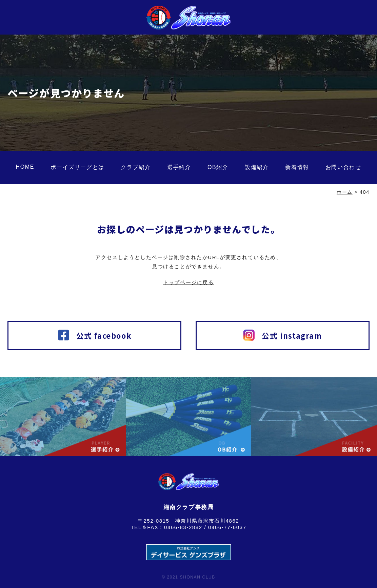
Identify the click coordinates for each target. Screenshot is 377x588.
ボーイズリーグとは (77, 167)
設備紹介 (257, 167)
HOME (25, 167)
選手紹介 (179, 167)
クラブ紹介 (136, 167)
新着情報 (297, 167)
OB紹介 (218, 167)
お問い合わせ (343, 167)
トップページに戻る (188, 282)
